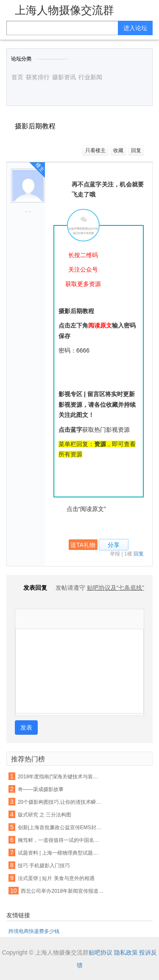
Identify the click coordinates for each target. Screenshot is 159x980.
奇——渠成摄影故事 (41, 789)
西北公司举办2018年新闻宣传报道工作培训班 (63, 891)
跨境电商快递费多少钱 (34, 931)
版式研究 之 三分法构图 (45, 815)
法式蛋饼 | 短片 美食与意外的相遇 (56, 878)
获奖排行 (38, 77)
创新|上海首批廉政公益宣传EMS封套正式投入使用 (60, 827)
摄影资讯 (64, 77)
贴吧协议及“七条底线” (116, 588)
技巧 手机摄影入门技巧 (44, 866)
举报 (115, 554)
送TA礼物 (83, 545)
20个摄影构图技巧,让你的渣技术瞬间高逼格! (60, 802)
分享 (114, 545)
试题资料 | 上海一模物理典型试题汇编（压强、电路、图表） (60, 853)
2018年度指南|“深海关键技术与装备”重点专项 (60, 777)
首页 (17, 77)
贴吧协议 (100, 952)
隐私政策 (126, 952)
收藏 (118, 150)
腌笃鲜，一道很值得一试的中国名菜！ (60, 840)
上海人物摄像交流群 (64, 10)
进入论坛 (135, 28)
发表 (26, 727)
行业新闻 (90, 77)
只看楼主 (95, 150)
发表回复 (31, 588)
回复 (136, 150)
